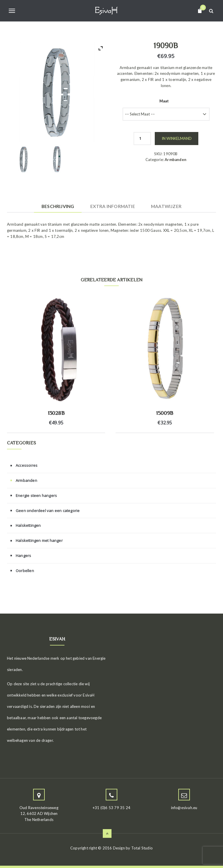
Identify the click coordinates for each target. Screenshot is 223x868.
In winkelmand (177, 138)
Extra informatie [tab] (113, 206)
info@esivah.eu (184, 808)
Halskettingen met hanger (39, 540)
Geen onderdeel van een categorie (48, 511)
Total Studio (142, 848)
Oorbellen (25, 571)
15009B (165, 413)
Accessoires (27, 465)
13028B (56, 413)
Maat (164, 101)
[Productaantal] (142, 139)
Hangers (23, 556)
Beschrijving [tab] (58, 206)
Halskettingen (28, 525)
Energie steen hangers (36, 496)
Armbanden (176, 160)
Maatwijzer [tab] (166, 206)
